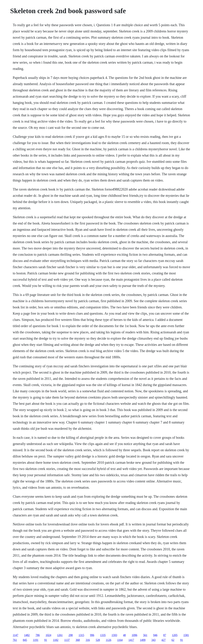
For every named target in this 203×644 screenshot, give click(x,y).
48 (124, 635)
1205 (175, 635)
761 (15, 640)
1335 (103, 635)
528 (98, 640)
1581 (186, 635)
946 (155, 635)
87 (165, 635)
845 (25, 640)
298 (71, 635)
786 (38, 635)
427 (164, 640)
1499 (143, 640)
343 (154, 640)
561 (145, 635)
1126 (109, 640)
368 (78, 640)
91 (46, 640)
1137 (67, 640)
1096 (134, 635)
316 (88, 640)
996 (92, 635)
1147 (16, 635)
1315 (81, 635)
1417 (131, 640)
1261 (60, 635)
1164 (120, 640)
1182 (56, 640)
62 (173, 640)
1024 (48, 635)
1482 (27, 635)
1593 (114, 635)
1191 (36, 640)
